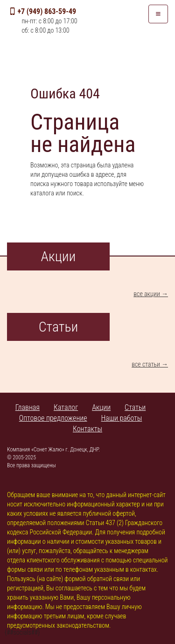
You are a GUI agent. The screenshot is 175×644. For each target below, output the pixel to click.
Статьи (135, 407)
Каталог (66, 407)
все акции (147, 294)
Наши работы (122, 418)
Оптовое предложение (53, 418)
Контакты (87, 429)
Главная (28, 407)
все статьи (146, 364)
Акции (101, 407)
